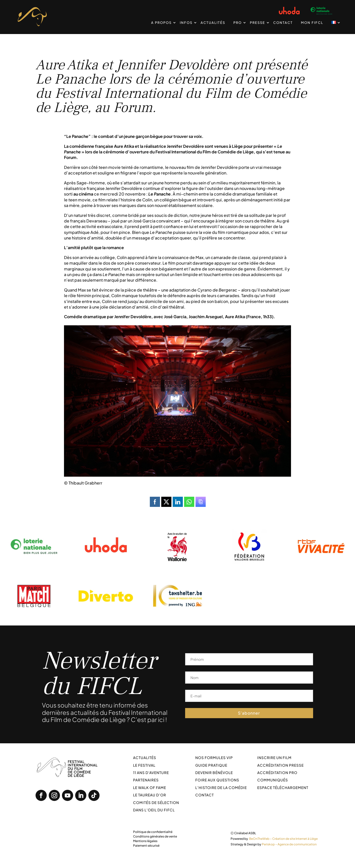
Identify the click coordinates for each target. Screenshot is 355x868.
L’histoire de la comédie (221, 787)
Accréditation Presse (280, 765)
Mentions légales (145, 841)
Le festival (144, 765)
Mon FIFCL (312, 23)
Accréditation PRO (277, 773)
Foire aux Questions (217, 780)
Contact (283, 23)
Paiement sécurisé (146, 846)
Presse (257, 23)
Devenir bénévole (214, 773)
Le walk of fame (150, 787)
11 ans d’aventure (151, 773)
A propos (161, 23)
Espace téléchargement (283, 787)
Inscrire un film (274, 758)
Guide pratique (211, 765)
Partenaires (146, 780)
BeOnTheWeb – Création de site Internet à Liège (283, 839)
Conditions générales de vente (155, 836)
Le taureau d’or (150, 795)
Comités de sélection (156, 802)
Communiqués (273, 780)
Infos (186, 23)
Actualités (213, 23)
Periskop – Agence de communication (289, 844)
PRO (238, 23)
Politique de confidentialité (153, 832)
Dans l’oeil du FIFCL (154, 810)
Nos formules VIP (214, 758)
